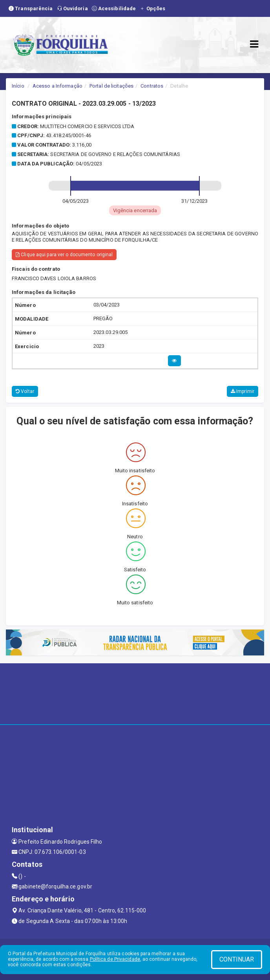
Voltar (25, 391)
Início (18, 86)
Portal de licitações (111, 86)
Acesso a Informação (57, 86)
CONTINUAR (237, 959)
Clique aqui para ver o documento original (64, 255)
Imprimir (243, 391)
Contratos (152, 86)
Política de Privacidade (115, 959)
